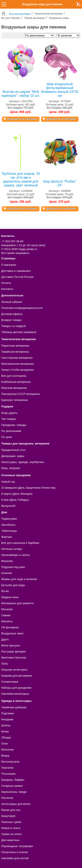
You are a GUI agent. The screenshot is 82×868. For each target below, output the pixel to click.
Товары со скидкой (13, 326)
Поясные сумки (11, 822)
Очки (5, 744)
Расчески (7, 798)
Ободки (6, 737)
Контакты (7, 289)
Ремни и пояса (11, 828)
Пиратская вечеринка (15, 346)
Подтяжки (8, 713)
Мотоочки (8, 750)
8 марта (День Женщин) (17, 494)
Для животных (11, 840)
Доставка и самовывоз (16, 271)
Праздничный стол (13, 450)
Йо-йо (5, 591)
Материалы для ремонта (17, 603)
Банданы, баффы (13, 780)
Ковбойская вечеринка (16, 382)
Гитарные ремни (12, 786)
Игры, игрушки (11, 468)
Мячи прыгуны (11, 645)
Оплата (6, 283)
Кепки (5, 731)
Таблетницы (9, 531)
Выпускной (8, 506)
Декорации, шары (13, 456)
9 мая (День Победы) (15, 500)
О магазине (9, 265)
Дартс (5, 639)
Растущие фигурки (13, 651)
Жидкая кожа (10, 597)
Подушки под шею (13, 567)
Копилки (7, 573)
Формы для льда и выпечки (19, 579)
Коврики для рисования (17, 676)
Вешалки (7, 561)
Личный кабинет (12, 302)
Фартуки (7, 537)
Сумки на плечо (12, 834)
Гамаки (6, 615)
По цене (7, 437)
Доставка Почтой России (17, 277)
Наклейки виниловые (15, 694)
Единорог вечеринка (15, 400)
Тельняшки (8, 774)
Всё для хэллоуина (14, 376)
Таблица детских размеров (19, 332)
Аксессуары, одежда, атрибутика (23, 462)
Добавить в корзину (22, 119)
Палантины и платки (15, 852)
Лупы (5, 664)
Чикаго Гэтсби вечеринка (18, 370)
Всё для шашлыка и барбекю (20, 543)
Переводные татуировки (17, 846)
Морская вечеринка (14, 388)
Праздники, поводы (14, 425)
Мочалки (7, 609)
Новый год (8, 482)
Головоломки (10, 682)
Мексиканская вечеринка (18, 364)
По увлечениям (11, 431)
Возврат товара (11, 320)
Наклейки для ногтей (15, 858)
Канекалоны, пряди (14, 792)
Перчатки (7, 768)
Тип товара (9, 419)
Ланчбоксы (8, 525)
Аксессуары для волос (16, 804)
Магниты (7, 621)
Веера (5, 756)
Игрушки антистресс (14, 670)
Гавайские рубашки (14, 707)
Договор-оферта (12, 314)
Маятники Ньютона (14, 658)
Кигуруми (7, 719)
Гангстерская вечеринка (17, 358)
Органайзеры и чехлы (16, 555)
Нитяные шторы (12, 549)
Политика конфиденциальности (22, 308)
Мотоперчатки (10, 762)
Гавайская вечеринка (15, 352)
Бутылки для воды (13, 585)
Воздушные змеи (12, 633)
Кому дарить (9, 413)
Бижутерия (8, 816)
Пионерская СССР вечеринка (21, 394)
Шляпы (6, 725)
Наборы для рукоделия (16, 688)
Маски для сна (11, 810)
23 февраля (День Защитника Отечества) (28, 488)
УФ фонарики (10, 627)
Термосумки (9, 519)
